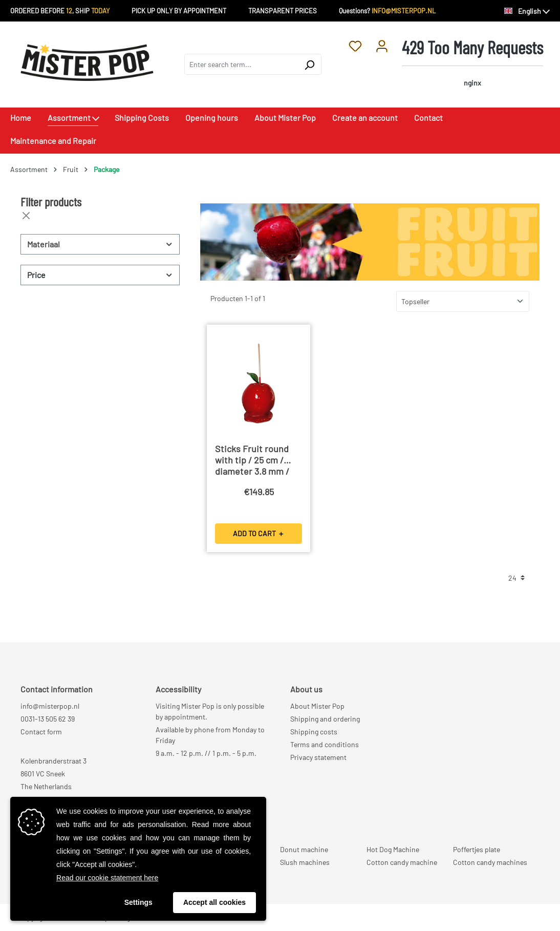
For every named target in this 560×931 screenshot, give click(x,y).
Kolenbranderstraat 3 (53, 761)
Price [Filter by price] (100, 275)
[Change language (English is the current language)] (527, 11)
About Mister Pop (317, 706)
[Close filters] (26, 216)
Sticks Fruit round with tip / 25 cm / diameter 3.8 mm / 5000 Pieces (252, 461)
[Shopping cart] (472, 64)
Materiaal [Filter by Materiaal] (100, 244)
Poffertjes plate (477, 849)
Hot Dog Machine (393, 849)
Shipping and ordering (325, 719)
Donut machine (304, 849)
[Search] (309, 64)
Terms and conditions (325, 744)
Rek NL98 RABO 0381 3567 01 (65, 799)
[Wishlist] (355, 46)
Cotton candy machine (402, 862)
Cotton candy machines (490, 862)
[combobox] (241, 64)
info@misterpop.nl (50, 706)
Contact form (41, 732)
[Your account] (382, 46)
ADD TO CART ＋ (259, 533)
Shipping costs (314, 732)
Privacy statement (318, 757)
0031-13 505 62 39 (48, 719)
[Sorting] (463, 301)
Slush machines (305, 862)
